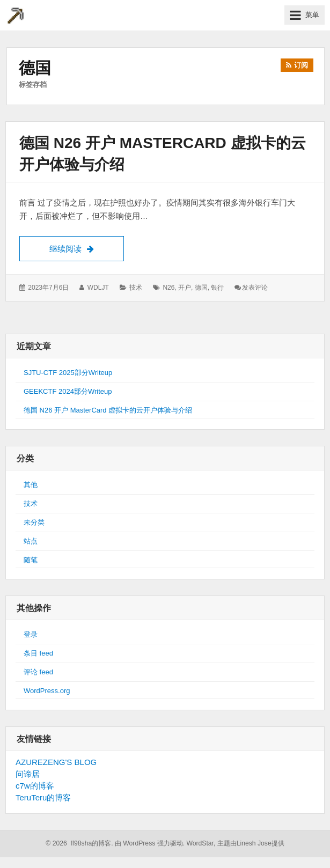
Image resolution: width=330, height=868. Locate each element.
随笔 (31, 560)
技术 (136, 288)
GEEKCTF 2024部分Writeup (68, 391)
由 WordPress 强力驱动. (150, 843)
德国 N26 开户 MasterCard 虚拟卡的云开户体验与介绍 (108, 410)
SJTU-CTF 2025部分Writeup (68, 373)
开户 (185, 288)
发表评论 (255, 288)
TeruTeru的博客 (43, 797)
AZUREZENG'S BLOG (56, 762)
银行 (217, 288)
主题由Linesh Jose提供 (251, 843)
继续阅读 (87, 247)
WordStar (200, 843)
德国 (201, 288)
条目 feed (38, 653)
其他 (31, 485)
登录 (31, 634)
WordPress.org (47, 691)
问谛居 (28, 774)
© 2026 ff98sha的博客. (79, 843)
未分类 (34, 522)
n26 (168, 288)
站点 (31, 541)
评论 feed (38, 672)
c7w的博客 (35, 786)
